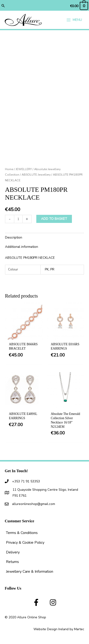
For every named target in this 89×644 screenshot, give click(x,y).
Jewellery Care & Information (30, 572)
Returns (12, 562)
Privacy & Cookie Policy (25, 543)
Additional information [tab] (21, 247)
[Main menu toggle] (74, 20)
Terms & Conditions (22, 533)
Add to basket (54, 219)
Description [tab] (14, 238)
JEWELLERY (24, 169)
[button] (3, 6)
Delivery (13, 552)
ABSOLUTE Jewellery (36, 175)
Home (9, 169)
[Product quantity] (18, 219)
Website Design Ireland (51, 629)
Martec (79, 629)
